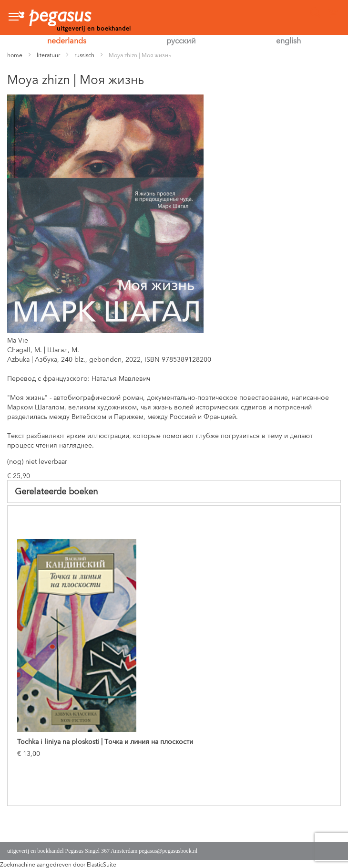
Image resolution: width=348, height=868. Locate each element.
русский (181, 40)
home (15, 55)
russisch (84, 55)
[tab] (174, 492)
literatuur (48, 55)
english (288, 40)
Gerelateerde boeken (56, 490)
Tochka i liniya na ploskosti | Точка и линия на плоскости (105, 741)
